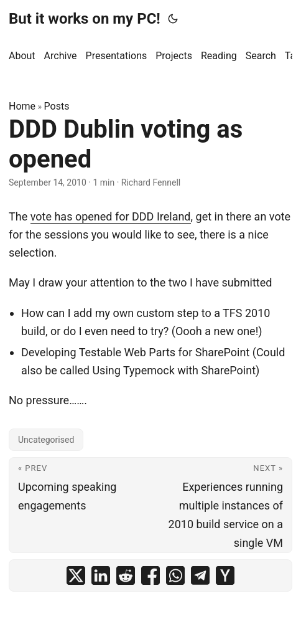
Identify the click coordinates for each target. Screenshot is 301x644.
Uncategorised (46, 440)
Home (22, 106)
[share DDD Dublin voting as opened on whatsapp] (175, 575)
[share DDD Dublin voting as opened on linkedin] (101, 575)
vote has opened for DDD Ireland (111, 216)
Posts (57, 106)
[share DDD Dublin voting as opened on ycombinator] (225, 575)
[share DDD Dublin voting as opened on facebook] (150, 575)
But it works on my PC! (85, 19)
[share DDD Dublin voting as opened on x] (76, 575)
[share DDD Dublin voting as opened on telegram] (200, 575)
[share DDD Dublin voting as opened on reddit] (126, 575)
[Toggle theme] (173, 19)
